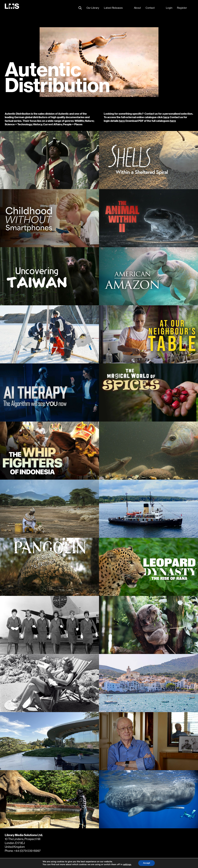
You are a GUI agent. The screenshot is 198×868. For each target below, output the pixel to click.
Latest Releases (113, 8)
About (137, 8)
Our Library (93, 8)
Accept (147, 863)
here (166, 117)
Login (169, 8)
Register (182, 8)
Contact (150, 8)
